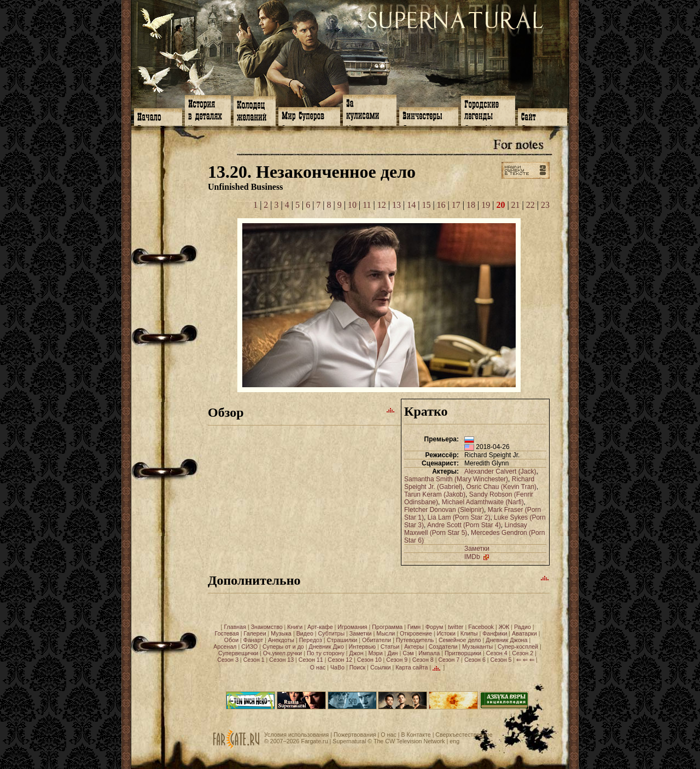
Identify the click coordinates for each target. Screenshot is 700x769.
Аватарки (524, 633)
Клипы (469, 633)
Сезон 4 (497, 653)
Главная (235, 627)
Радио (523, 627)
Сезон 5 (501, 660)
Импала (429, 653)
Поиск (358, 667)
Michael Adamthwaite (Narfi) (483, 502)
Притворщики (463, 653)
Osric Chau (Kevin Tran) (501, 487)
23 (545, 205)
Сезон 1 (254, 660)
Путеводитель (415, 640)
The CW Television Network (409, 741)
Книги (295, 627)
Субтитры (332, 633)
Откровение (416, 633)
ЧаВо (337, 667)
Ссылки (381, 667)
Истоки (446, 633)
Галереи (255, 633)
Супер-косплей (518, 646)
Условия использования (296, 735)
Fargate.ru (314, 741)
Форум (434, 627)
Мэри (375, 653)
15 (426, 205)
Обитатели (377, 640)
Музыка (281, 633)
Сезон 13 (281, 660)
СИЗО (249, 646)
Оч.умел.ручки (282, 653)
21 (516, 205)
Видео (305, 633)
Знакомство (267, 627)
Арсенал (225, 646)
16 (441, 205)
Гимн (414, 627)
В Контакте (416, 735)
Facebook (481, 627)
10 (352, 205)
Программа (387, 627)
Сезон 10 (369, 660)
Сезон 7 (449, 660)
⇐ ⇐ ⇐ (525, 660)
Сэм (408, 653)
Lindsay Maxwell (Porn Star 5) (466, 529)
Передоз (311, 640)
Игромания (352, 627)
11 (367, 205)
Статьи (390, 646)
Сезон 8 (423, 660)
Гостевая (227, 633)
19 (486, 205)
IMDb (477, 557)
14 (411, 205)
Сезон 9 (397, 660)
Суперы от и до (283, 646)
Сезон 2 (523, 653)
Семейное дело (460, 640)
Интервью (362, 646)
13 (396, 205)
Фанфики (495, 633)
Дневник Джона (506, 640)
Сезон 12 (340, 660)
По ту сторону (326, 653)
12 (382, 205)
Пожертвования (355, 735)
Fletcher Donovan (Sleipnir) (444, 510)
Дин (392, 653)
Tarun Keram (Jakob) (435, 494)
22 (530, 205)
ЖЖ (504, 627)
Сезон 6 (475, 660)
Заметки (477, 549)
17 (456, 205)
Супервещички (238, 653)
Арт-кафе (320, 627)
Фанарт (253, 640)
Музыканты (477, 646)
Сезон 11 (311, 660)
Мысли (386, 633)
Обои (231, 640)
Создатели (443, 646)
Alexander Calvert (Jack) (500, 471)
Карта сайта (412, 667)
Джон (357, 653)
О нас (318, 667)
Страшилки (342, 640)
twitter (456, 627)
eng (454, 741)
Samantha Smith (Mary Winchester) (456, 479)
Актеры (414, 646)
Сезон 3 (228, 660)
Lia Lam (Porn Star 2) (459, 517)
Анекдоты (281, 640)
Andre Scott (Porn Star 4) (464, 525)
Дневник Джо (326, 646)
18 (471, 205)
